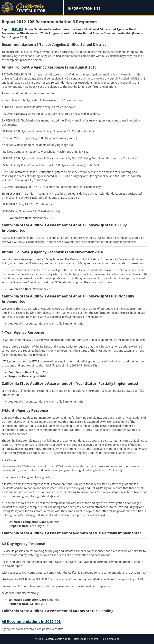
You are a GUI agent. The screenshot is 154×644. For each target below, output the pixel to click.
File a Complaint (110, 639)
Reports (93, 639)
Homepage (80, 639)
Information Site (84, 8)
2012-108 (17, 29)
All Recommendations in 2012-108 (31, 621)
